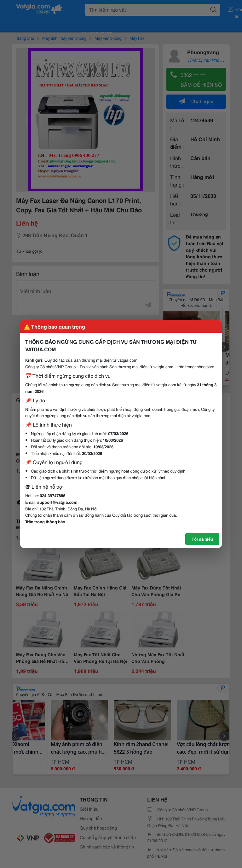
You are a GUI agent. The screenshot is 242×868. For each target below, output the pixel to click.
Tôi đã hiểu (202, 539)
